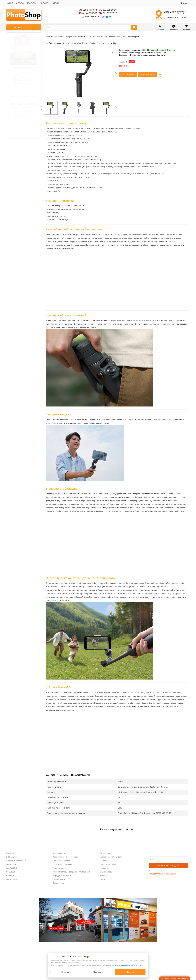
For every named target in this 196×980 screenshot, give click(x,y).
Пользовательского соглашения (162, 874)
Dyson (103, 879)
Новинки (104, 876)
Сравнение (174, 28)
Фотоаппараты (60, 853)
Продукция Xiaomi (108, 864)
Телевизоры (59, 883)
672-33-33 (89, 10)
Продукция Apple (61, 879)
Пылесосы (105, 861)
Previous (40, 74)
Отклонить (66, 972)
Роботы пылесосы (61, 861)
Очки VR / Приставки (63, 864)
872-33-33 (89, 13)
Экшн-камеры (106, 872)
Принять (130, 972)
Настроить (98, 972)
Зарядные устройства (63, 876)
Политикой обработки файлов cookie (129, 966)
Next (115, 74)
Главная (47, 37)
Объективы (105, 853)
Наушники (104, 868)
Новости (10, 876)
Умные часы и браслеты (111, 857)
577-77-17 (109, 13)
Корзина (186, 28)
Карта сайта (12, 879)
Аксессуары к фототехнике (65, 857)
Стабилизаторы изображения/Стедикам (71, 872)
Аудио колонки (60, 868)
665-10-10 (109, 10)
